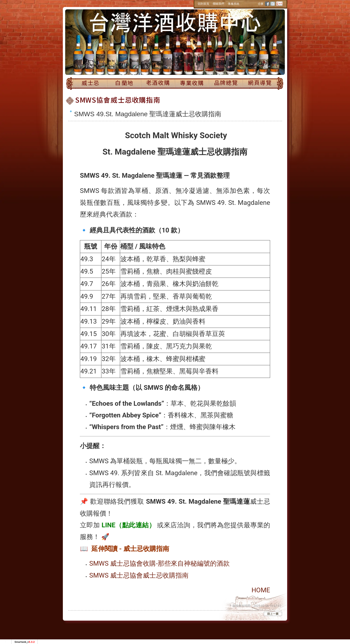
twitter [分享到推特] (273, 4)
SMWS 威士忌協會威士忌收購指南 (139, 575)
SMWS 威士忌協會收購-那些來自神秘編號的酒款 (159, 563)
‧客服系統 (233, 4)
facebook (268, 4)
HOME (261, 590)
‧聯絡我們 (218, 4)
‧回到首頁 (203, 4)
